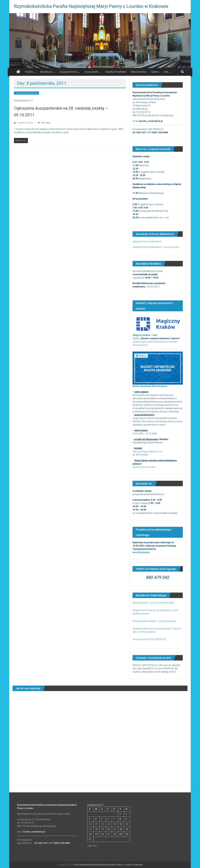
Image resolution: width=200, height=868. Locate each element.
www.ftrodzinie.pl (141, 552)
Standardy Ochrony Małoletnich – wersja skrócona (156, 247)
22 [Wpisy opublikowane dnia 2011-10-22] (121, 829)
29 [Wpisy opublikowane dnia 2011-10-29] (121, 834)
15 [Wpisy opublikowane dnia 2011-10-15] (121, 824)
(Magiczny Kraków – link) (145, 335)
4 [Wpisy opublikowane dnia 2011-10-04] (96, 819)
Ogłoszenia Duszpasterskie (26, 93)
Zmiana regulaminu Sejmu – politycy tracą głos (154, 621)
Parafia (29, 72)
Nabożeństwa (139, 72)
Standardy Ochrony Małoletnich (147, 241)
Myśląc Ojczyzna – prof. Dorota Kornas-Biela (153, 603)
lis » (95, 846)
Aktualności (46, 72)
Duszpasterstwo (69, 72)
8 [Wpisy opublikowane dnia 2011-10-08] (120, 819)
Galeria (155, 72)
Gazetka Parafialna (116, 72)
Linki (166, 72)
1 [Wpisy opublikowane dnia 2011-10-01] (120, 814)
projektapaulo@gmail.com (150, 451)
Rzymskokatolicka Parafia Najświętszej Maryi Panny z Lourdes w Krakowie (91, 6)
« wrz (90, 846)
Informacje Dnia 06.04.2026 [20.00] (149, 639)
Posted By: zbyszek (25, 123)
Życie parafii (91, 72)
